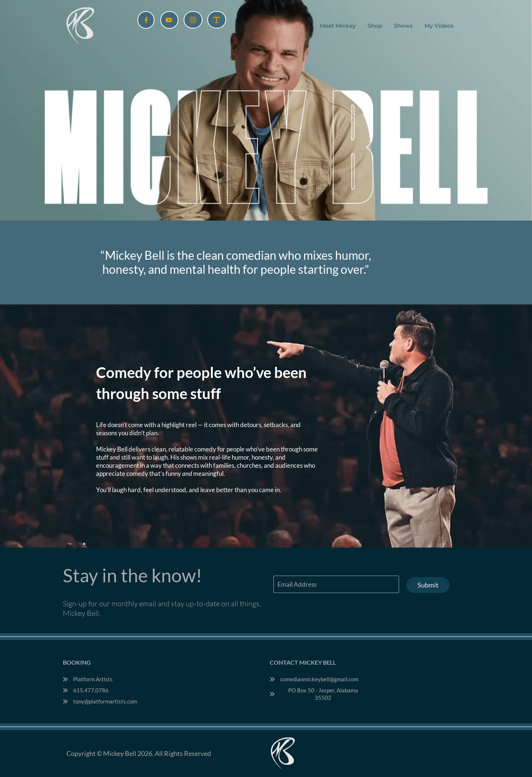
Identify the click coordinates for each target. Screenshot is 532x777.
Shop (375, 26)
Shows (403, 26)
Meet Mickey (338, 26)
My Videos (439, 26)
